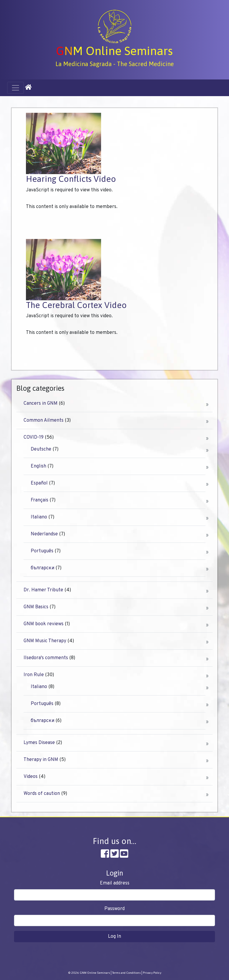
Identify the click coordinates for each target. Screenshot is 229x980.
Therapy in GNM (41, 760)
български (42, 568)
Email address (115, 883)
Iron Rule (34, 675)
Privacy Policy (152, 973)
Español (39, 483)
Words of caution (42, 794)
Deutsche (41, 449)
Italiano (39, 517)
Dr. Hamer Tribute (43, 590)
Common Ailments (44, 421)
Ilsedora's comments (46, 658)
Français (40, 500)
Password (114, 909)
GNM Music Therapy (45, 641)
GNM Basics (36, 607)
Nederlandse (44, 534)
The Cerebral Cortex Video (76, 305)
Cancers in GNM (41, 404)
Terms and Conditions (126, 973)
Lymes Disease (39, 743)
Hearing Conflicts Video (71, 179)
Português (42, 551)
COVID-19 (34, 437)
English (38, 466)
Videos (31, 777)
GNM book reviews (44, 624)
